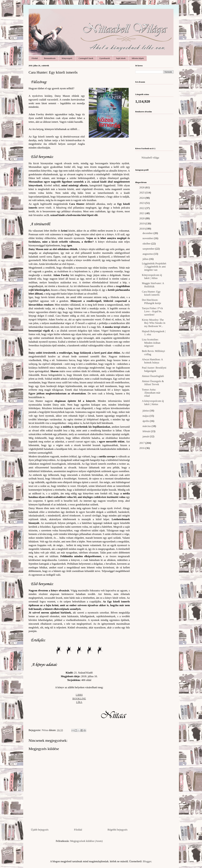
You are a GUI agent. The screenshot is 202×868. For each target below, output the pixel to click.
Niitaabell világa (150, 158)
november (148, 238)
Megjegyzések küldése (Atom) (86, 841)
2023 (142, 203)
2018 (142, 229)
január (146, 436)
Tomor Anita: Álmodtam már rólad (151, 393)
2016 (142, 448)
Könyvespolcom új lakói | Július (152, 277)
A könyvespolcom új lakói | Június (153, 403)
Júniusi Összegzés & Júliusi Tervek (153, 383)
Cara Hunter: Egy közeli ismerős (151, 293)
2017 (142, 443)
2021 (142, 213)
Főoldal (35, 58)
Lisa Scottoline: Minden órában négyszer (151, 343)
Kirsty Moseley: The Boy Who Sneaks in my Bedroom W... (154, 323)
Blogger (147, 861)
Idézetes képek (138, 58)
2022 (142, 208)
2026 (142, 187)
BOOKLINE (79, 699)
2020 (142, 218)
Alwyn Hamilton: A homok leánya (152, 361)
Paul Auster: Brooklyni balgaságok (154, 369)
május (146, 416)
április (146, 421)
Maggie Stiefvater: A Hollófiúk (153, 285)
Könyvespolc (67, 58)
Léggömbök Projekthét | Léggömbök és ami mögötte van (154, 267)
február (147, 431)
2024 (142, 198)
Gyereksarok (105, 58)
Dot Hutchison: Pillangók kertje (151, 301)
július (146, 259)
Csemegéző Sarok (86, 58)
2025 (142, 193)
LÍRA (79, 702)
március (147, 426)
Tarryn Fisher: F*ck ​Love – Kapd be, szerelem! (153, 311)
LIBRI (79, 695)
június (146, 411)
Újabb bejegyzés (40, 830)
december (148, 233)
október (147, 244)
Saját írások (121, 58)
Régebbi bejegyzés (118, 830)
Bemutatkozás (50, 58)
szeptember (149, 249)
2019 (142, 224)
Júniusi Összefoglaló (153, 376)
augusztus (148, 254)
